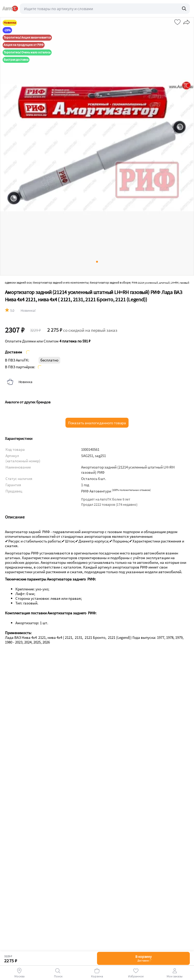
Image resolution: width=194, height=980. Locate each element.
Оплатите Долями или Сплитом (48, 341)
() (131, 490)
